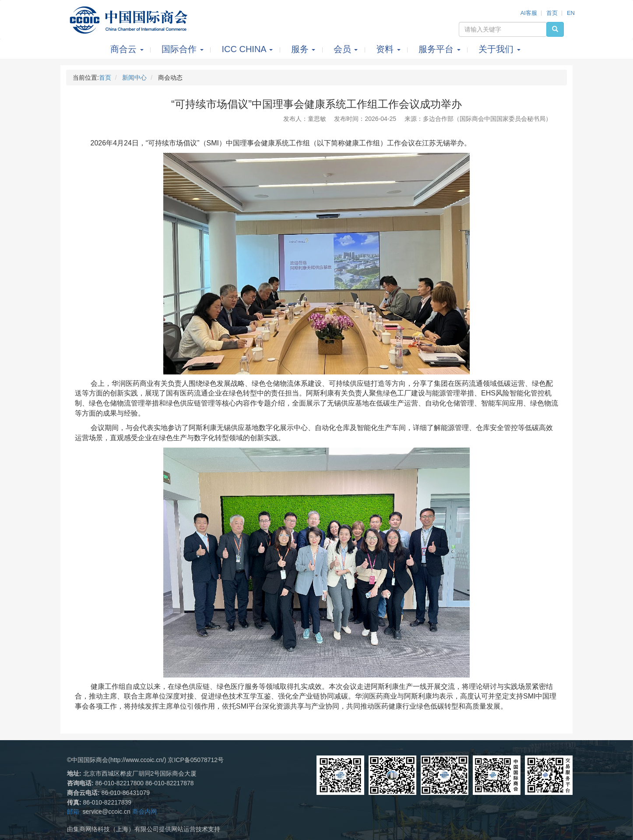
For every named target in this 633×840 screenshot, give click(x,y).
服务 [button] (304, 49)
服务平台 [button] (441, 49)
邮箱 (73, 812)
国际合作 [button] (184, 49)
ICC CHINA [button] (248, 49)
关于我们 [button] (499, 49)
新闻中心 (134, 78)
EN (571, 13)
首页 (552, 13)
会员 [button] (347, 49)
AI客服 (529, 13)
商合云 (128, 49)
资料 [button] (389, 49)
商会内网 (144, 812)
